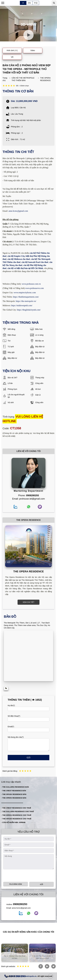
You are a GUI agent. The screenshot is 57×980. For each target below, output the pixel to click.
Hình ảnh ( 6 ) (12, 50)
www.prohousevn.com (35, 288)
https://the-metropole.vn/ (26, 301)
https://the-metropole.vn (26, 976)
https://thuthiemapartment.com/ (26, 297)
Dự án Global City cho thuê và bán (17, 957)
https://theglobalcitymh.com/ (29, 310)
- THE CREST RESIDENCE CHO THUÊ (16, 808)
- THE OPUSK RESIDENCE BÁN (14, 794)
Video (33, 50)
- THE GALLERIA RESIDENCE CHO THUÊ (18, 811)
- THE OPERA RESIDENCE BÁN (14, 798)
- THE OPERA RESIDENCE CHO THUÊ (16, 815)
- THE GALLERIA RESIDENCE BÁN (15, 787)
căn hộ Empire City (16, 256)
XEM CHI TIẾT (28, 602)
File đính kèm (15, 884)
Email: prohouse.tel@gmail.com (28, 499)
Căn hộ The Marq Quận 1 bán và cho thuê (45, 957)
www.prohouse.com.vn (31, 284)
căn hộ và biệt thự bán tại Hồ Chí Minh (25, 268)
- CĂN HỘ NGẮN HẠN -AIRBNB (13, 822)
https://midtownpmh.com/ (22, 305)
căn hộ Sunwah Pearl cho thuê (35, 262)
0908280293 (20, 904)
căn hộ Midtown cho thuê (19, 259)
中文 (36, 3)
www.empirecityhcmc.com (25, 293)
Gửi (28, 758)
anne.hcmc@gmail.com (18, 211)
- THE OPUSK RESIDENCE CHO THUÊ (16, 819)
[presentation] (23, 876)
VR (12, 57)
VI (23, 3)
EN (29, 3)
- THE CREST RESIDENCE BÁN (14, 791)
